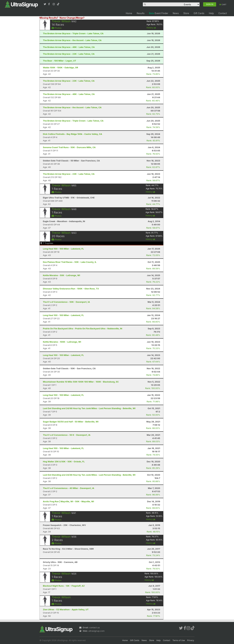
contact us (94, 627)
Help (211, 13)
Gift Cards (199, 13)
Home (129, 13)
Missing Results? (49, 18)
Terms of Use (179, 640)
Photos (57, 28)
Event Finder (159, 13)
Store (186, 13)
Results (141, 13)
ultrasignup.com (96, 631)
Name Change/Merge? (72, 18)
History (151, 28)
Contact (223, 13)
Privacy (191, 640)
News (176, 13)
